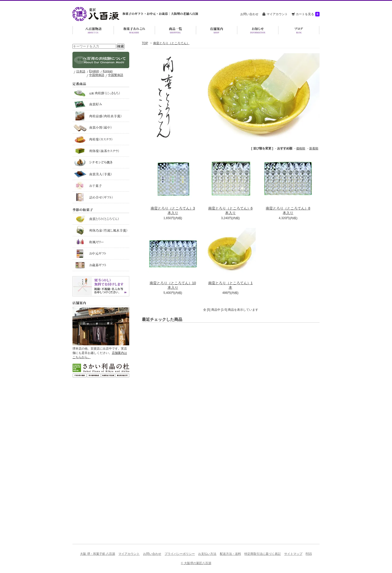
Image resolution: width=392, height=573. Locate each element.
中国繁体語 (116, 75)
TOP (145, 43)
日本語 (81, 71)
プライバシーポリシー (180, 554)
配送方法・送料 (230, 554)
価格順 (301, 148)
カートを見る (308, 14)
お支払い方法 (207, 554)
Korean (108, 71)
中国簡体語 (97, 75)
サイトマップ (293, 554)
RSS (309, 554)
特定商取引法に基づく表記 (263, 554)
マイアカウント (277, 14)
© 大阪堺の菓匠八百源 (196, 563)
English (94, 71)
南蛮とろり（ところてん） (171, 43)
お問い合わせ (249, 14)
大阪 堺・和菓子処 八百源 (98, 554)
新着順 (314, 148)
